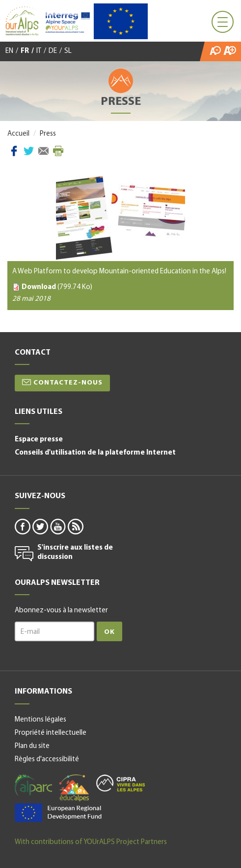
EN (9, 51)
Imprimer (58, 151)
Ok (109, 632)
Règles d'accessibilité (47, 759)
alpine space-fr (58, 813)
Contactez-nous (68, 383)
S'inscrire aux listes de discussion (75, 553)
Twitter (29, 151)
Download (39, 287)
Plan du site (32, 746)
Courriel (43, 151)
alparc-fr (33, 785)
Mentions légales (40, 720)
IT (39, 51)
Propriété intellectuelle (51, 733)
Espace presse (39, 440)
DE (53, 51)
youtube (57, 526)
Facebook (14, 151)
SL (68, 51)
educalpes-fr (74, 788)
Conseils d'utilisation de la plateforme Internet (95, 453)
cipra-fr (120, 783)
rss (75, 526)
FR (25, 51)
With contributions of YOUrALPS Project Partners (91, 842)
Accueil (18, 134)
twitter (40, 526)
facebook (22, 526)
